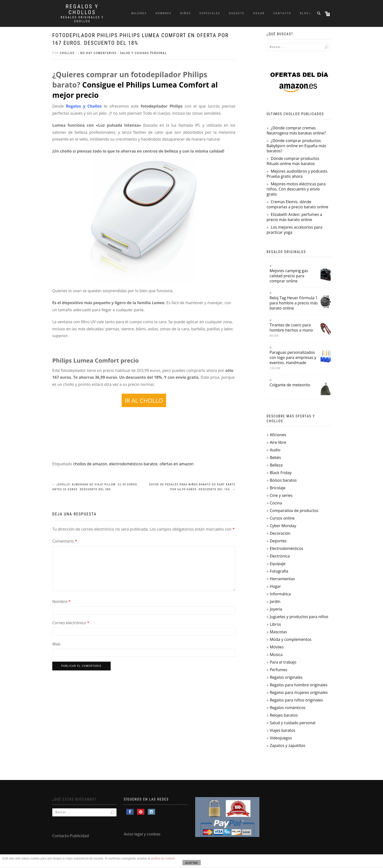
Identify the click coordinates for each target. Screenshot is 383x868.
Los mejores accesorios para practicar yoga (295, 230)
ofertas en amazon (176, 464)
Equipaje (277, 564)
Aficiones (278, 435)
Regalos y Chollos (82, 10)
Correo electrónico (71, 623)
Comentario (65, 541)
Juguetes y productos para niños (299, 617)
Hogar (259, 13)
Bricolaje (277, 488)
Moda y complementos (291, 639)
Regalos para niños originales (296, 700)
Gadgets (237, 13)
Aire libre (278, 442)
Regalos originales (286, 677)
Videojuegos (281, 738)
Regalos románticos (287, 708)
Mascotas (278, 632)
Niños (186, 13)
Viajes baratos (282, 730)
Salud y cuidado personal (144, 53)
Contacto (282, 13)
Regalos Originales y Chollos (82, 19)
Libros (275, 624)
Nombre (61, 601)
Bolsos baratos (283, 480)
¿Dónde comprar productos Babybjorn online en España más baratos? (297, 146)
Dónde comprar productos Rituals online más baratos (293, 161)
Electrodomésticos (286, 548)
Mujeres (139, 13)
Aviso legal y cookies (142, 834)
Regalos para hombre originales (298, 685)
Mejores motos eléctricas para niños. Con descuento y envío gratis (296, 189)
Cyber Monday (283, 526)
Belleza (276, 465)
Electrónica (280, 556)
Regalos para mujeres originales (299, 692)
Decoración (280, 533)
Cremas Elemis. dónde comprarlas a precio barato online (298, 204)
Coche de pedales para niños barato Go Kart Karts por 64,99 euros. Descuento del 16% (192, 487)
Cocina (276, 503)
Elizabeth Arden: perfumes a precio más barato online (294, 217)
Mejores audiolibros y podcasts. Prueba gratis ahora (298, 174)
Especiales (210, 13)
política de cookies (163, 858)
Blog (304, 13)
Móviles (277, 647)
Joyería (276, 609)
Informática (280, 594)
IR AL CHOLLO (144, 400)
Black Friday (281, 473)
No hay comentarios (98, 53)
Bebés (275, 457)
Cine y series (281, 495)
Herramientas (282, 579)
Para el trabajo (283, 662)
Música (276, 655)
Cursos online (282, 518)
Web (56, 644)
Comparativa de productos (294, 511)
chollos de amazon (90, 464)
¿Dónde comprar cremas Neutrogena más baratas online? (296, 130)
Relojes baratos (284, 715)
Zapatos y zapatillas (287, 746)
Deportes (278, 541)
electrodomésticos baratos (133, 464)
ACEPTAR (191, 863)
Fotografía (279, 571)
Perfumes (278, 670)
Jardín (275, 601)
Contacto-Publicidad (71, 836)
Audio (275, 450)
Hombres (164, 13)
